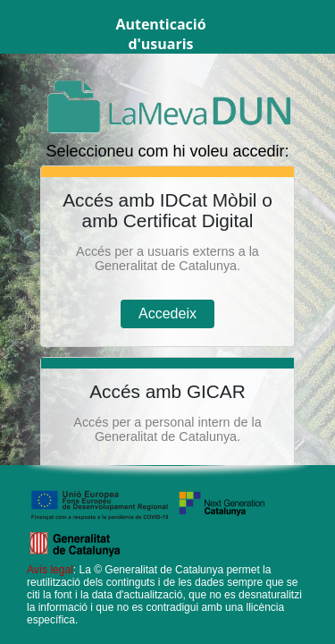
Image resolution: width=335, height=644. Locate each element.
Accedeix (167, 314)
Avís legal (50, 570)
